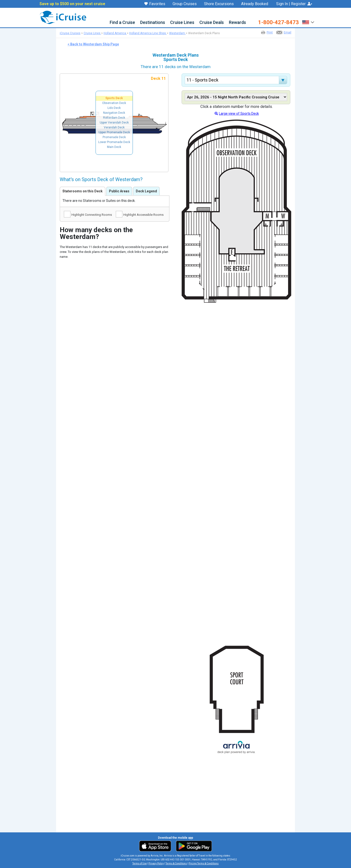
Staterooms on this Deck (83, 191)
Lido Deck (114, 108)
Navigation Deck (114, 113)
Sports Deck (114, 98)
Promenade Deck (114, 137)
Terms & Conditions (176, 863)
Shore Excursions (219, 4)
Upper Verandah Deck (114, 123)
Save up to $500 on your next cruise (72, 4)
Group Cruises (185, 4)
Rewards (237, 23)
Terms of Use (140, 863)
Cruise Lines (182, 23)
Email (288, 32)
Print (270, 32)
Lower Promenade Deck (114, 142)
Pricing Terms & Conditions (204, 863)
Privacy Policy (156, 863)
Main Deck (114, 147)
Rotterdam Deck (114, 118)
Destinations (153, 23)
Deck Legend (146, 191)
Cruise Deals (212, 23)
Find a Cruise (122, 23)
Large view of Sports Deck (239, 114)
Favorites (155, 4)
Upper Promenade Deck (114, 132)
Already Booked (255, 4)
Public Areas (119, 191)
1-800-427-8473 (278, 22)
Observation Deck (114, 103)
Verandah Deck (114, 127)
